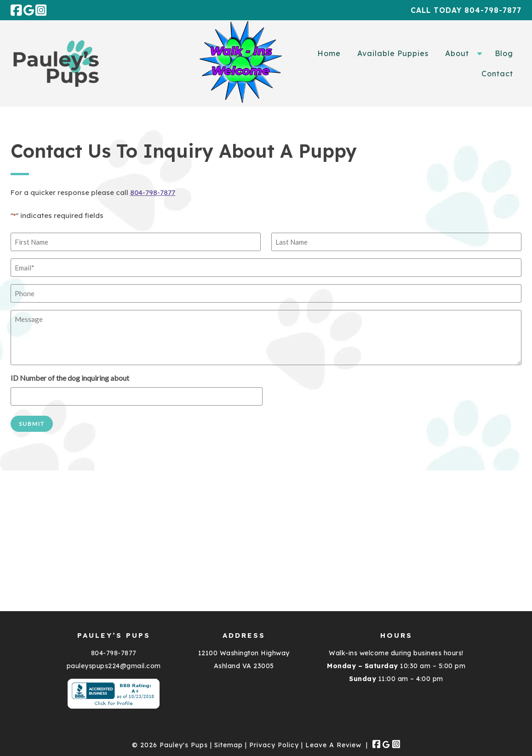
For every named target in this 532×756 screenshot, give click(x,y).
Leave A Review (333, 745)
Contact (497, 74)
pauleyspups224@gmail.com (114, 666)
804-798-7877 (153, 192)
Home (329, 53)
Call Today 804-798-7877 (466, 10)
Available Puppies (393, 53)
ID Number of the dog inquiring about (70, 378)
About (457, 53)
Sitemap (229, 745)
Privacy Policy (274, 745)
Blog (504, 53)
